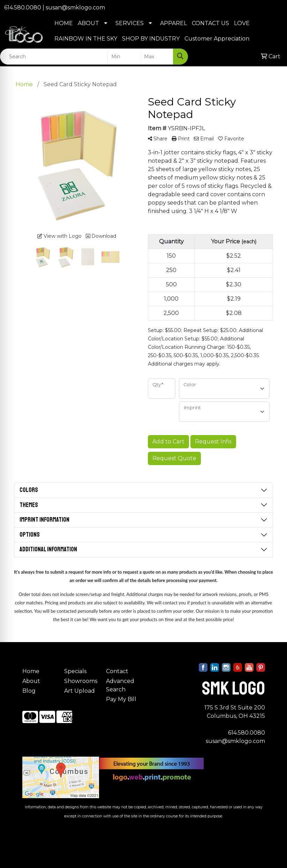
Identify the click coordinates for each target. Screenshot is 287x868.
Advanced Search (120, 685)
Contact (117, 671)
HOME (64, 23)
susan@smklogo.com (75, 8)
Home (31, 671)
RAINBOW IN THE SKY (86, 39)
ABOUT (88, 23)
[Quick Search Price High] (157, 57)
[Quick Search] (54, 57)
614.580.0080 (23, 8)
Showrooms (81, 681)
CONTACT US (210, 23)
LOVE (242, 23)
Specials (75, 671)
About (31, 681)
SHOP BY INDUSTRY (151, 39)
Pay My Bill (121, 699)
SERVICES (130, 23)
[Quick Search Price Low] (124, 57)
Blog (29, 691)
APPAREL (173, 23)
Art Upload (80, 691)
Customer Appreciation (217, 39)
